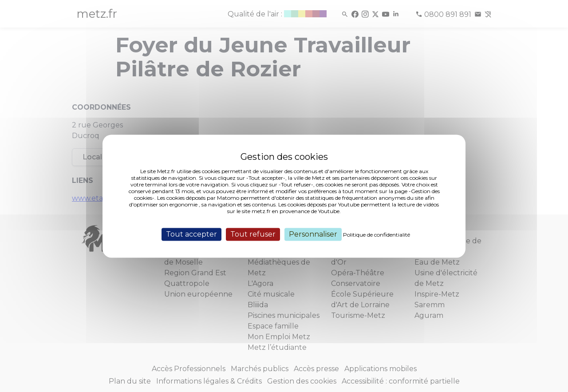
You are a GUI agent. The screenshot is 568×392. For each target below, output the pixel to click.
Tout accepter (191, 234)
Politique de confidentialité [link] (377, 235)
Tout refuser (253, 234)
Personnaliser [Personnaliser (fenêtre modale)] (313, 234)
